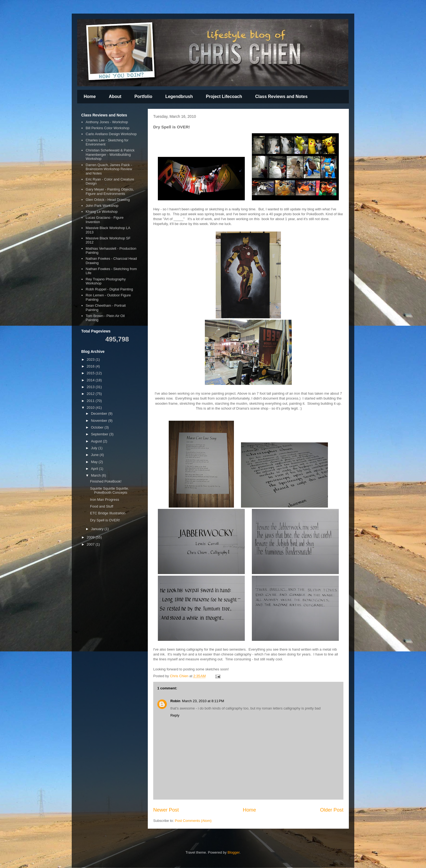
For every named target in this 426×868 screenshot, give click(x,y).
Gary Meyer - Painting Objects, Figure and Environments (110, 191)
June (95, 455)
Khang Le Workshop (102, 212)
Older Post (332, 810)
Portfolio (143, 96)
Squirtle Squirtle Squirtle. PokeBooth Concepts (109, 491)
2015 (91, 373)
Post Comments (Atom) (193, 821)
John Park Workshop (102, 206)
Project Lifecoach (224, 96)
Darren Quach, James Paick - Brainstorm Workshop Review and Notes (109, 169)
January (98, 529)
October (98, 427)
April (95, 469)
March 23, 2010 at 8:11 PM (203, 701)
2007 (91, 544)
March (96, 475)
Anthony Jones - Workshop (107, 122)
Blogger (234, 852)
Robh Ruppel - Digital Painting (109, 289)
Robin (175, 701)
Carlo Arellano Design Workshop (111, 134)
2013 (91, 387)
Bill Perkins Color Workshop (107, 128)
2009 (91, 537)
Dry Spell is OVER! (105, 520)
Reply (175, 715)
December (100, 414)
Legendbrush (179, 96)
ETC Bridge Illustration (108, 513)
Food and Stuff (101, 506)
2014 (91, 380)
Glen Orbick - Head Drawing (108, 200)
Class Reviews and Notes (281, 96)
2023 (91, 359)
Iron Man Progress (104, 500)
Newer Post (166, 810)
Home (90, 96)
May (95, 462)
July (95, 448)
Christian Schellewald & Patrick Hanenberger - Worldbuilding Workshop (110, 154)
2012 (91, 394)
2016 (91, 366)
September (100, 434)
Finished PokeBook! (106, 481)
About (115, 96)
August (97, 441)
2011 (91, 401)
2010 (91, 408)
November (100, 421)
